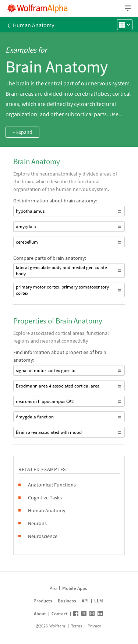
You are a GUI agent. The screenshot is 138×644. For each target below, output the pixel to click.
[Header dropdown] (128, 8)
